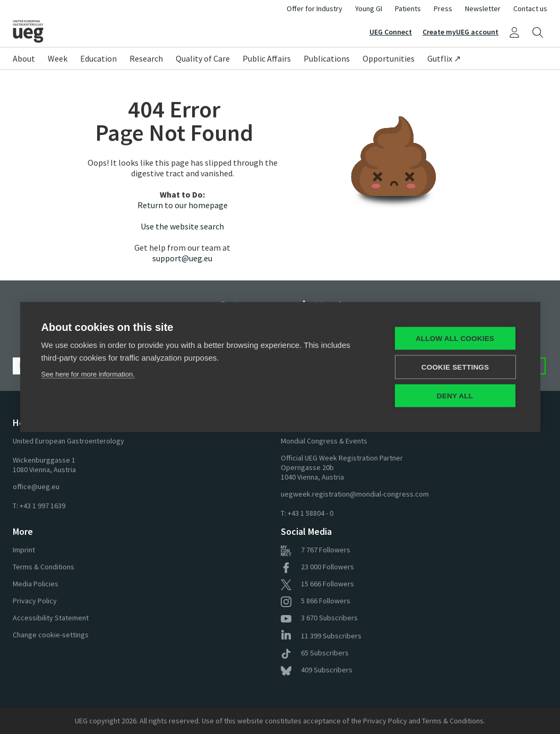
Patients (408, 8)
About (24, 58)
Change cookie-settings (51, 635)
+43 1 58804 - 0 (311, 513)
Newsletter (483, 8)
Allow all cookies (455, 339)
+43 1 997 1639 (42, 506)
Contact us (530, 8)
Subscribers (319, 618)
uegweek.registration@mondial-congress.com (355, 494)
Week (58, 58)
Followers (316, 550)
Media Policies (36, 584)
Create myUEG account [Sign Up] (460, 32)
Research (146, 58)
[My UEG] (514, 32)
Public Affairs (267, 58)
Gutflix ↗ (444, 58)
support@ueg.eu (182, 258)
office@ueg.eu (36, 487)
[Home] (147, 31)
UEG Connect (391, 32)
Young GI (369, 8)
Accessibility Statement (51, 618)
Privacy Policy (35, 601)
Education (98, 58)
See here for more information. (88, 374)
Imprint (24, 550)
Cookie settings (455, 367)
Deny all (455, 396)
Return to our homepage (183, 205)
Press (443, 8)
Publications (327, 58)
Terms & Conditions (44, 567)
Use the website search (182, 226)
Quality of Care (203, 58)
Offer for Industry (315, 8)
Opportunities (389, 58)
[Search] (538, 32)
